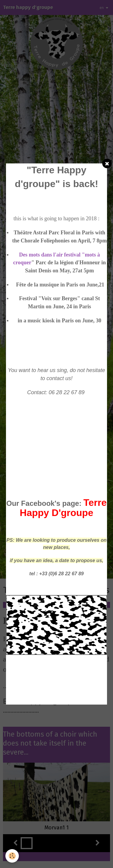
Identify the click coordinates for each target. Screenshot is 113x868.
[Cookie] (12, 856)
